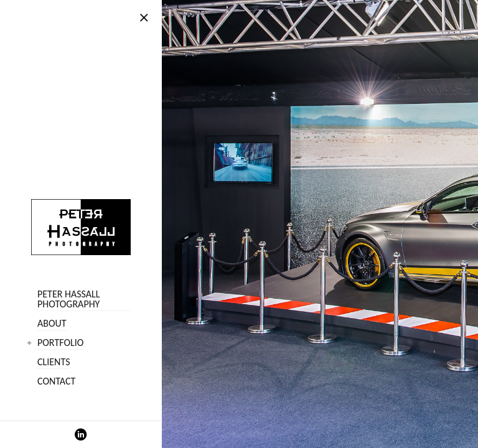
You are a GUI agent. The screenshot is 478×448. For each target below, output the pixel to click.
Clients (54, 362)
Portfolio (60, 343)
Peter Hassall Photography (69, 300)
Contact (56, 382)
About (52, 324)
